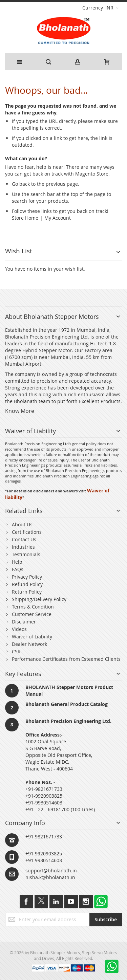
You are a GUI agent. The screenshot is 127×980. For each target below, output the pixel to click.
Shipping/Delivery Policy (39, 599)
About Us (22, 524)
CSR (16, 651)
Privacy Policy (27, 577)
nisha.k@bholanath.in (50, 877)
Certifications (27, 532)
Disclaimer (24, 622)
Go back (21, 184)
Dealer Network (29, 644)
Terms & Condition (33, 607)
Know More (20, 411)
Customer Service (32, 614)
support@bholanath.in (51, 870)
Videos (19, 629)
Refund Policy (27, 584)
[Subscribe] (106, 920)
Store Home (25, 218)
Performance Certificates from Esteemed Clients (66, 659)
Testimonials (26, 554)
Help (17, 562)
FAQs (18, 569)
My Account (58, 218)
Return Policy (27, 592)
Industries (23, 547)
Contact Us (24, 539)
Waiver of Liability (32, 637)
